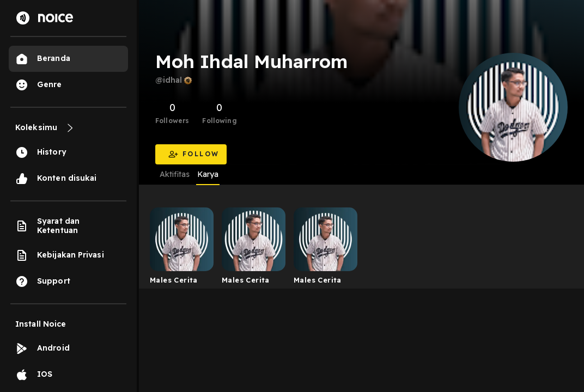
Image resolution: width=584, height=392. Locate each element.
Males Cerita (174, 280)
